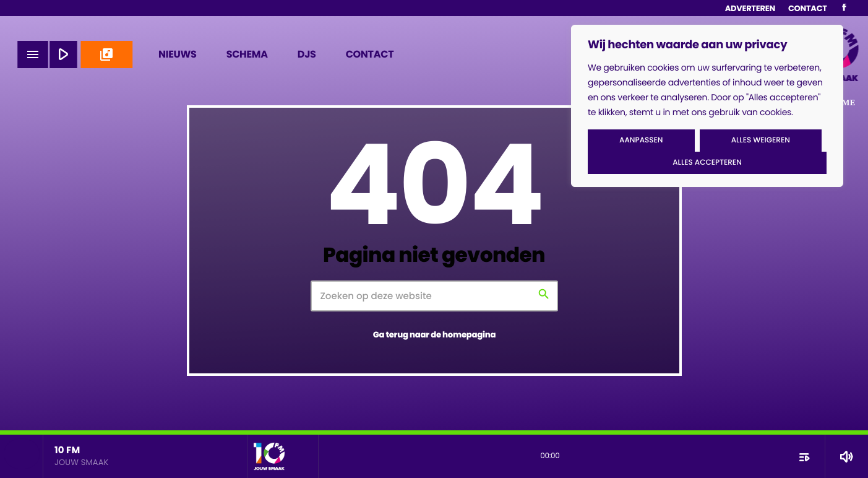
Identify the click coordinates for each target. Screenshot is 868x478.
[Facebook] (844, 8)
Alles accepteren (707, 163)
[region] (707, 106)
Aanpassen (641, 140)
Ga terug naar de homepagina (435, 335)
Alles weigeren (761, 140)
